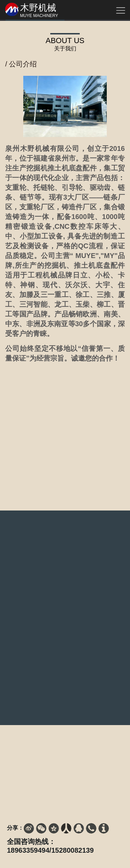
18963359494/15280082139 (50, 850)
